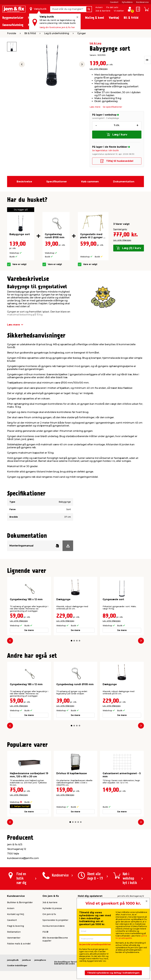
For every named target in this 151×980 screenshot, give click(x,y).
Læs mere (95, 107)
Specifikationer (57, 182)
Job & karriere (103, 11)
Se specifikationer (112, 107)
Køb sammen (90, 182)
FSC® (45, 932)
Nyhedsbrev (127, 2)
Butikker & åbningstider (20, 902)
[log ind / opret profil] (130, 9)
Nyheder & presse (52, 908)
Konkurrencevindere (54, 926)
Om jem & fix (49, 914)
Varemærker (14, 938)
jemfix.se (26, 960)
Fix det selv (112, 7)
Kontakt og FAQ (16, 914)
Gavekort (114, 2)
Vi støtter (119, 11)
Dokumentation (124, 182)
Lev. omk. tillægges (99, 69)
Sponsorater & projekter (55, 920)
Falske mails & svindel (19, 944)
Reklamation (14, 932)
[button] (72, 641)
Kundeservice (142, 2)
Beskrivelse (24, 182)
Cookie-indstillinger (17, 965)
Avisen (99, 7)
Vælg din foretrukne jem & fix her (57, 27)
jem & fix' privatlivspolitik (131, 937)
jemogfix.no (40, 960)
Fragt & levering (15, 926)
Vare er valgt (19, 264)
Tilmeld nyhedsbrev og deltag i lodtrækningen (113, 973)
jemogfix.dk (13, 960)
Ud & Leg (95, 43)
